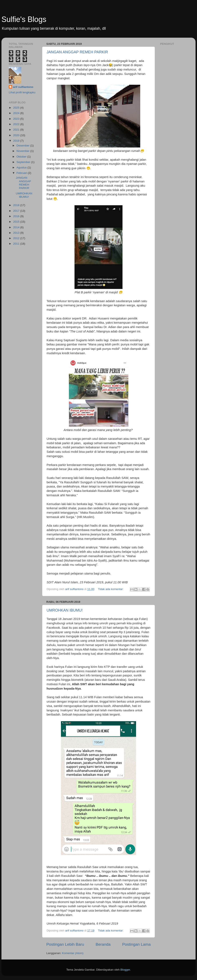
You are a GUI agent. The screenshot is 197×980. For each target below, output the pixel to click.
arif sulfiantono (23, 87)
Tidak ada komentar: (111, 589)
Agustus (22, 167)
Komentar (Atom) (73, 953)
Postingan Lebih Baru (65, 944)
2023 (17, 119)
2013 (17, 233)
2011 (17, 244)
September (24, 162)
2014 (17, 227)
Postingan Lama (136, 944)
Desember (23, 146)
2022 (17, 124)
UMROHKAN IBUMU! (65, 610)
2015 (17, 222)
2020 (17, 135)
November (23, 151)
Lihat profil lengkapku (22, 92)
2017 (17, 211)
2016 (17, 216)
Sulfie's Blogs (24, 19)
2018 (17, 205)
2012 (17, 238)
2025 (17, 108)
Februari (22, 173)
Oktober (22, 157)
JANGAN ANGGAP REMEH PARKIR (77, 52)
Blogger (125, 970)
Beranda (103, 944)
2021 (17, 130)
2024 (17, 113)
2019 (17, 141)
